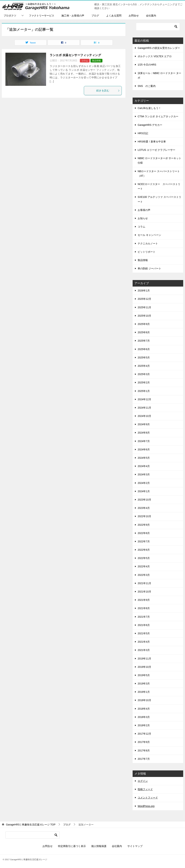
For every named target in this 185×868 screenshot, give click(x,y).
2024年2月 (144, 483)
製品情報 (96, 61)
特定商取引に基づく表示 (72, 846)
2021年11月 (144, 583)
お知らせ (143, 218)
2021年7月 (144, 617)
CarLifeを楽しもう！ (149, 108)
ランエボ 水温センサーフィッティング (75, 55)
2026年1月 (144, 291)
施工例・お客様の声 (73, 16)
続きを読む (108, 91)
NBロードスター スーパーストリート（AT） (159, 174)
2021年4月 (144, 642)
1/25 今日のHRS (147, 65)
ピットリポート (147, 252)
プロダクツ (10, 16)
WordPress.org (146, 806)
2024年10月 (144, 416)
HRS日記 (143, 133)
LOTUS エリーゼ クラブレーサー (156, 150)
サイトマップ (135, 846)
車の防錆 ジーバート (149, 268)
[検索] (158, 27)
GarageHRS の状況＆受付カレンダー (159, 48)
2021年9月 (144, 600)
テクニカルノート (148, 243)
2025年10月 (144, 316)
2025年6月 (144, 349)
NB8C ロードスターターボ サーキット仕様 (159, 160)
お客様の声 (144, 210)
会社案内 (151, 16)
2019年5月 (144, 675)
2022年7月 (144, 541)
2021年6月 (144, 625)
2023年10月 (144, 500)
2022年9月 (144, 525)
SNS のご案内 (147, 86)
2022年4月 (144, 566)
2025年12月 (144, 299)
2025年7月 (144, 341)
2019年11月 (144, 659)
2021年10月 (144, 592)
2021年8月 (144, 608)
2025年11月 (144, 307)
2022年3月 (144, 575)
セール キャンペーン (149, 235)
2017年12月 (144, 734)
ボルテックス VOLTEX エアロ (155, 56)
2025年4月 (144, 366)
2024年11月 (144, 408)
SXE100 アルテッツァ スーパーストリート (159, 199)
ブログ (95, 16)
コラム (85, 61)
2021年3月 (144, 650)
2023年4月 (144, 508)
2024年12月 (144, 399)
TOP (31, 825)
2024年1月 (144, 491)
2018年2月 (144, 725)
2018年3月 (144, 717)
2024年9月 (144, 424)
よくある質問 (114, 16)
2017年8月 (144, 751)
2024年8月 (144, 433)
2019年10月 (144, 667)
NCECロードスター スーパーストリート (159, 186)
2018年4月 (144, 709)
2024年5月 (144, 458)
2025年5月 (144, 358)
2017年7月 (144, 759)
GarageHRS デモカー (150, 125)
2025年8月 (144, 332)
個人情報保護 (99, 846)
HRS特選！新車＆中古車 (152, 142)
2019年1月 (144, 692)
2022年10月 (144, 516)
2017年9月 (144, 742)
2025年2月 (144, 382)
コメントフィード (148, 798)
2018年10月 (144, 700)
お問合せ (134, 16)
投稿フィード (145, 789)
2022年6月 (144, 550)
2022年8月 (144, 533)
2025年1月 (144, 391)
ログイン (143, 781)
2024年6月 (144, 449)
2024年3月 (144, 474)
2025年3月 (144, 374)
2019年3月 (144, 684)
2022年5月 (144, 558)
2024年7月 (144, 441)
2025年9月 (144, 324)
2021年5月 (144, 633)
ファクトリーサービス (42, 16)
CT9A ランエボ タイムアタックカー (158, 116)
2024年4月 (144, 466)
